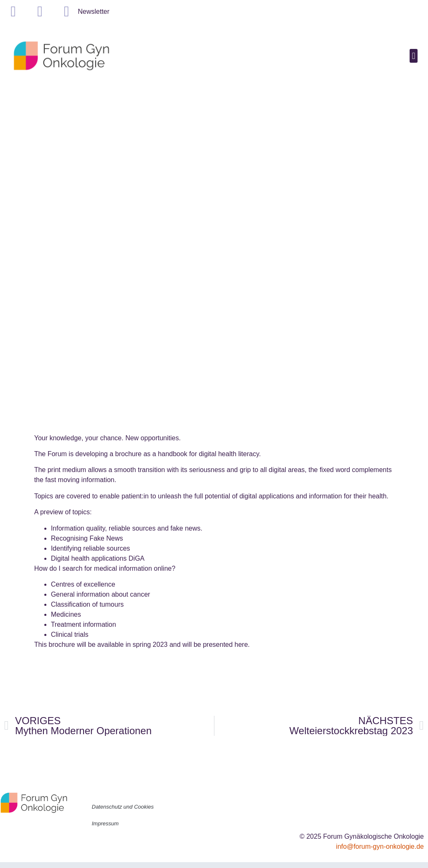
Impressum (105, 823)
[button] (414, 56)
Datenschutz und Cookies (123, 807)
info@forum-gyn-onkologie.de (380, 846)
